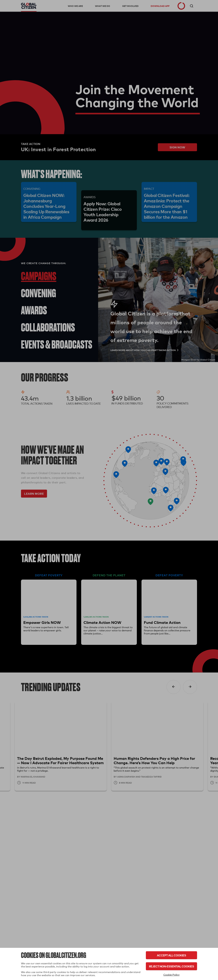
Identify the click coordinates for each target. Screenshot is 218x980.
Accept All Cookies (171, 955)
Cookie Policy (172, 975)
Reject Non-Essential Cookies (171, 966)
